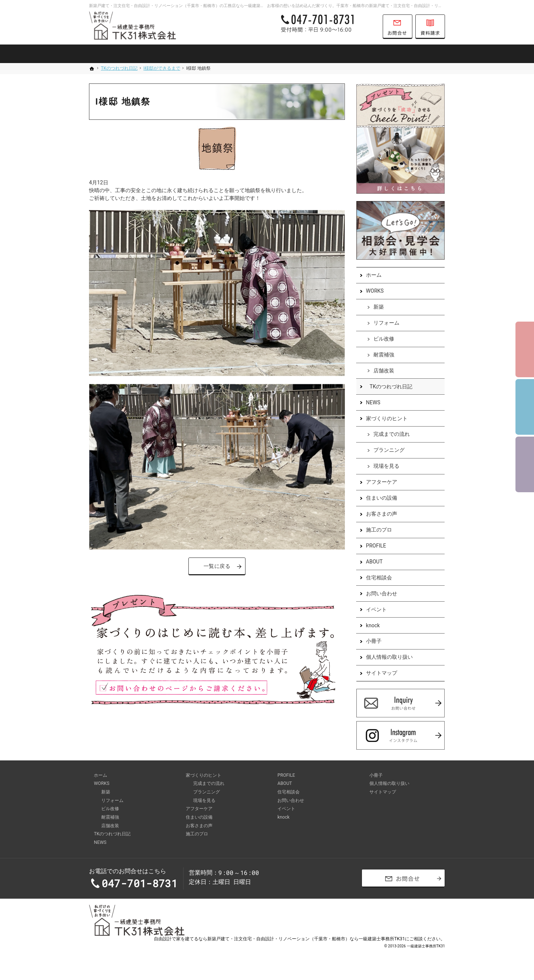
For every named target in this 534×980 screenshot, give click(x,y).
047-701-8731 (328, 27)
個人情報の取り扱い (389, 658)
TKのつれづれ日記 (391, 387)
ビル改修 (383, 339)
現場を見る (386, 467)
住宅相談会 (379, 578)
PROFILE (376, 546)
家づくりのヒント (386, 419)
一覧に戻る (217, 566)
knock (373, 626)
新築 (378, 308)
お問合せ (398, 27)
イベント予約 (525, 349)
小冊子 (373, 642)
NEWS (373, 403)
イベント (376, 610)
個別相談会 (525, 407)
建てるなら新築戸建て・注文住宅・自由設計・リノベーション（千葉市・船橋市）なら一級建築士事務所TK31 (295, 945)
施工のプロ (379, 530)
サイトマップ (381, 674)
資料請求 (430, 27)
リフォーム (386, 323)
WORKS (375, 292)
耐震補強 (383, 355)
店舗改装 (383, 371)
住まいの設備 (381, 499)
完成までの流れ (391, 435)
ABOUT (374, 562)
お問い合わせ (381, 594)
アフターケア (381, 483)
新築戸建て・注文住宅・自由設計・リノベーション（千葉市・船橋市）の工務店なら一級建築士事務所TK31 (188, 6)
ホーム (373, 276)
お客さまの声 (381, 514)
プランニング (389, 451)
